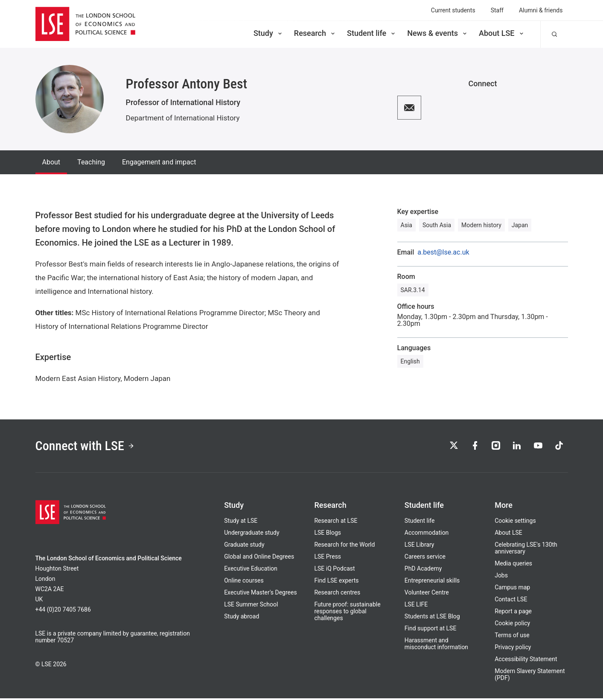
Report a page (513, 613)
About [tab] (51, 162)
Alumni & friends (541, 10)
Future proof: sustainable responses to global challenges (347, 613)
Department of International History (183, 118)
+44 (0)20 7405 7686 (63, 611)
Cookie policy (512, 625)
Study (268, 33)
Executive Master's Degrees (261, 594)
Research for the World (344, 546)
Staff (497, 10)
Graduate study (244, 546)
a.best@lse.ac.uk (443, 252)
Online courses (244, 582)
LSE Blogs (327, 534)
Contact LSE (511, 601)
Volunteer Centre (427, 594)
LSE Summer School (251, 606)
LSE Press (328, 558)
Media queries (513, 565)
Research (315, 33)
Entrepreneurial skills (432, 582)
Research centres (337, 594)
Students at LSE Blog (432, 618)
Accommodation (427, 534)
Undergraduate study (252, 534)
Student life (372, 33)
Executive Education (251, 570)
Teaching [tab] (91, 162)
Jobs (501, 577)
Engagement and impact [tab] (159, 162)
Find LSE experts (336, 582)
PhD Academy (423, 570)
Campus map (512, 589)
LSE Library (419, 546)
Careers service (425, 558)
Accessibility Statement (526, 661)
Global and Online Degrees (259, 558)
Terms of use (512, 637)
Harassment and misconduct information (436, 645)
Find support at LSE (431, 630)
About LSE (502, 33)
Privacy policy (513, 649)
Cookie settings (515, 522)
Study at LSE (241, 522)
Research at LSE (336, 522)
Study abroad (242, 618)
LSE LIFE (416, 606)
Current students (453, 10)
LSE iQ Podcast (334, 570)
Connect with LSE (88, 447)
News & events (438, 33)
